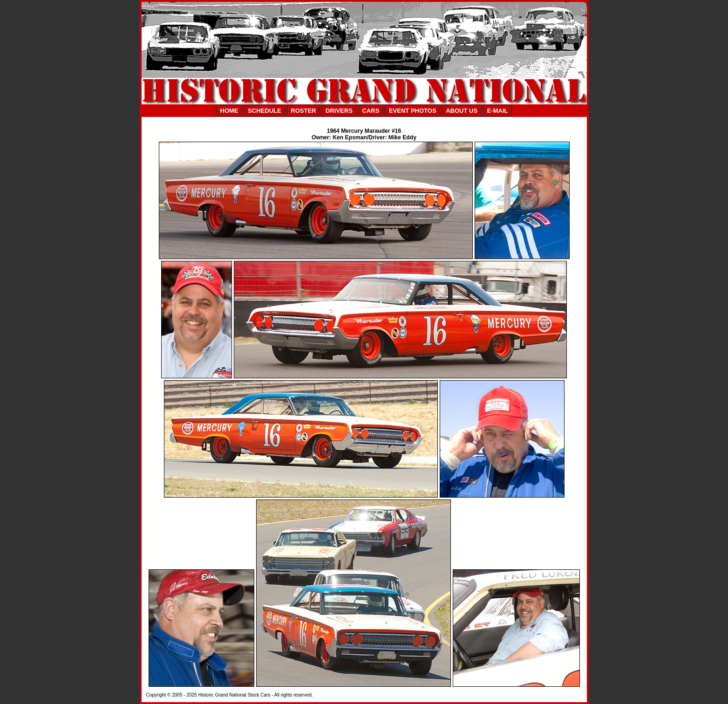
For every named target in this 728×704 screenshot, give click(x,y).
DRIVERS (339, 111)
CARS (371, 111)
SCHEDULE (265, 111)
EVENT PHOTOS (413, 111)
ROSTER (303, 111)
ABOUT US (462, 111)
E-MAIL (498, 111)
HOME (229, 111)
